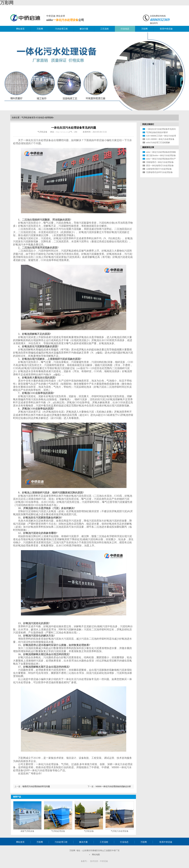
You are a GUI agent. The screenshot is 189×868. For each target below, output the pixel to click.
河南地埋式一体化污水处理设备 (160, 162)
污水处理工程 (61, 29)
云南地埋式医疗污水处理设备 (159, 169)
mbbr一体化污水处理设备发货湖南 (161, 152)
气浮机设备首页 (28, 118)
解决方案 (84, 29)
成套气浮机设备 (27, 831)
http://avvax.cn (62, 132)
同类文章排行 (148, 124)
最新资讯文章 (148, 147)
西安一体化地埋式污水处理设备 (160, 166)
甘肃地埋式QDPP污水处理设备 (160, 172)
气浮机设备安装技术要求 (157, 132)
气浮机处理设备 (58, 831)
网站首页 (20, 29)
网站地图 (96, 855)
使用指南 (49, 118)
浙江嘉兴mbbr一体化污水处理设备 (161, 155)
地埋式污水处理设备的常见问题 (36, 787)
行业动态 (125, 29)
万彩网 (7, 3)
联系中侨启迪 (166, 29)
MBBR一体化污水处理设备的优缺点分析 (113, 787)
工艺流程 (104, 29)
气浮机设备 (89, 831)
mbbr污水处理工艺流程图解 (158, 143)
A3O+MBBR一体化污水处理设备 (160, 139)
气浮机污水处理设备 (120, 831)
